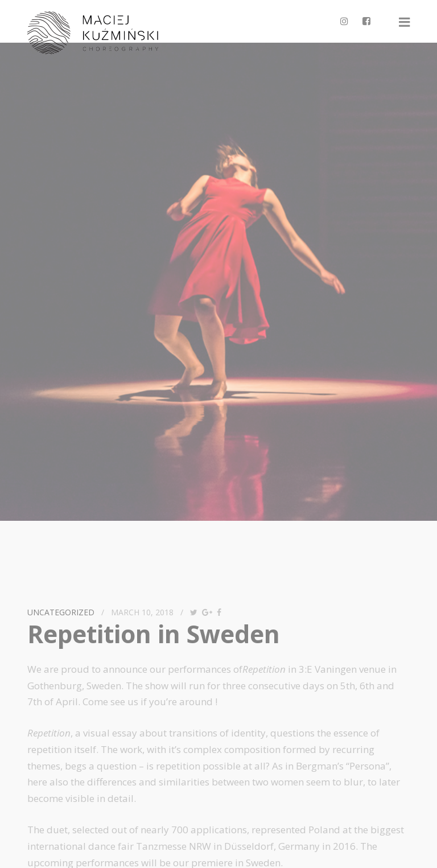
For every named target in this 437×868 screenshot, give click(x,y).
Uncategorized (61, 612)
